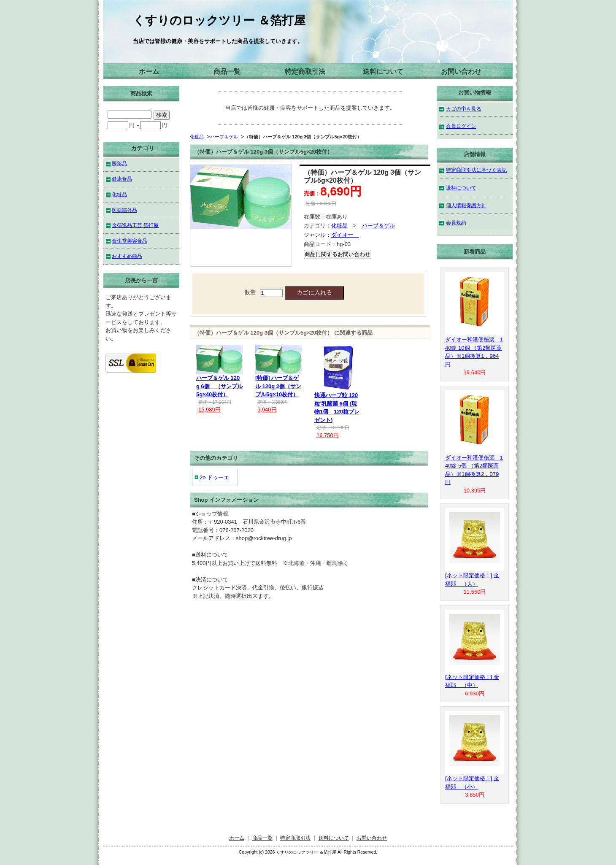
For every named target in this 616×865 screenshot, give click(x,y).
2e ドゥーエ (214, 477)
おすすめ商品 (127, 256)
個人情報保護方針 (466, 205)
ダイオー (345, 235)
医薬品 (119, 164)
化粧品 (197, 137)
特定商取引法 (305, 72)
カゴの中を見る (464, 109)
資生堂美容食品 (130, 241)
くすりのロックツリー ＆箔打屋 (219, 20)
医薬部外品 (124, 210)
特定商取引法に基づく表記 (476, 170)
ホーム (149, 72)
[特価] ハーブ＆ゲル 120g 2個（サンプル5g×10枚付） (278, 386)
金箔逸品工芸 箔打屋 (135, 225)
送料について (383, 72)
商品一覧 (227, 72)
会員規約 (456, 223)
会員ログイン (461, 126)
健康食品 (122, 179)
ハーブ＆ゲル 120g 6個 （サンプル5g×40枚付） (219, 386)
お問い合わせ (461, 72)
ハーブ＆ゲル (224, 137)
